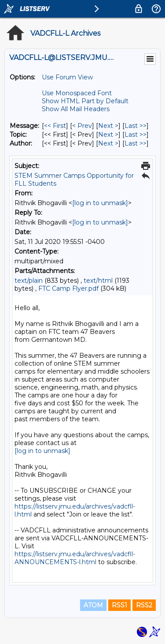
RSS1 (119, 605)
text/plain (29, 281)
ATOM (93, 605)
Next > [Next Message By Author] (108, 143)
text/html (98, 281)
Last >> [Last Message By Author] (136, 143)
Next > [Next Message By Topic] (108, 135)
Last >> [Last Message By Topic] (136, 135)
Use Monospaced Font (77, 93)
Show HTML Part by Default (85, 101)
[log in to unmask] (100, 203)
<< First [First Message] (55, 126)
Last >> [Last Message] (136, 126)
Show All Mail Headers (76, 109)
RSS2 (144, 605)
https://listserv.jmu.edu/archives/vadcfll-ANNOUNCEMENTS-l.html (75, 558)
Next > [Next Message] (108, 126)
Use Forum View (67, 77)
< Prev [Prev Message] (82, 126)
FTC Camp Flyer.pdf (68, 288)
